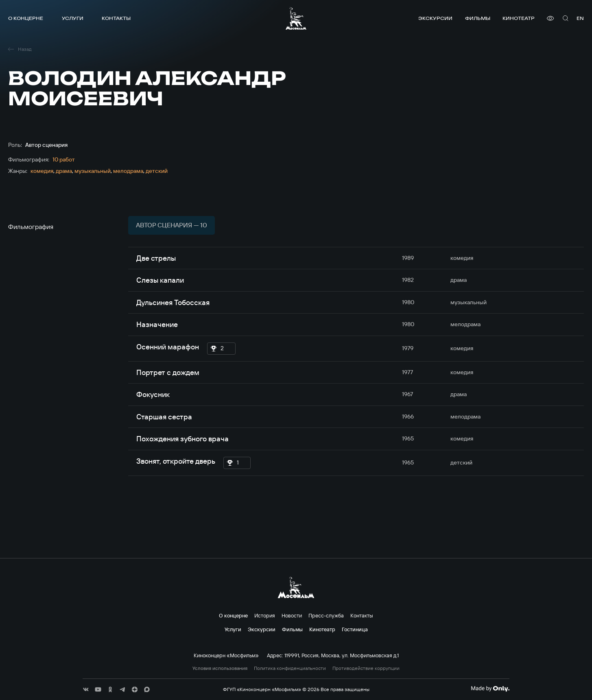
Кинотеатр (519, 18)
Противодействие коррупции (366, 668)
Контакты (116, 18)
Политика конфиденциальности (290, 668)
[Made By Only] (490, 689)
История (265, 615)
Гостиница (355, 629)
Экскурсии (435, 18)
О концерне (26, 18)
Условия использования (220, 668)
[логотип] (296, 18)
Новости (292, 615)
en (580, 18)
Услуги (73, 18)
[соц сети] (86, 689)
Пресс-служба (326, 615)
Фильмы (478, 18)
